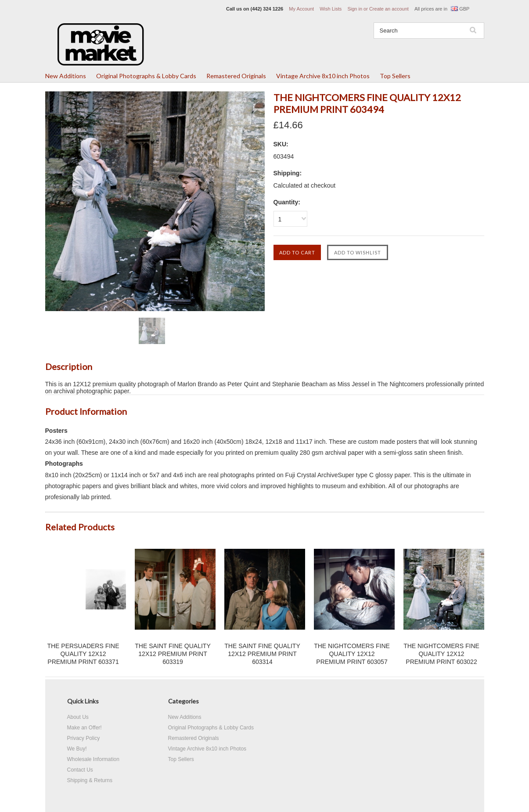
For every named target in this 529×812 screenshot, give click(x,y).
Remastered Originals (236, 76)
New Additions (66, 76)
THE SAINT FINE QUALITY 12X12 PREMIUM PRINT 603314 (262, 654)
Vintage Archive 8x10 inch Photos (323, 76)
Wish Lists (331, 9)
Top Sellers (395, 76)
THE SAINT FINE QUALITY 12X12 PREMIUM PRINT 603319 (173, 654)
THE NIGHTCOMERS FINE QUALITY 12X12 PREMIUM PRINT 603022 (441, 654)
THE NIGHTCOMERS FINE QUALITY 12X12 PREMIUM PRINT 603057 (352, 654)
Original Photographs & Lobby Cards (146, 76)
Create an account (389, 9)
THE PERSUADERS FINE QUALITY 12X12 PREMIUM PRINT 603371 (83, 654)
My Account (301, 9)
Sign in (355, 9)
